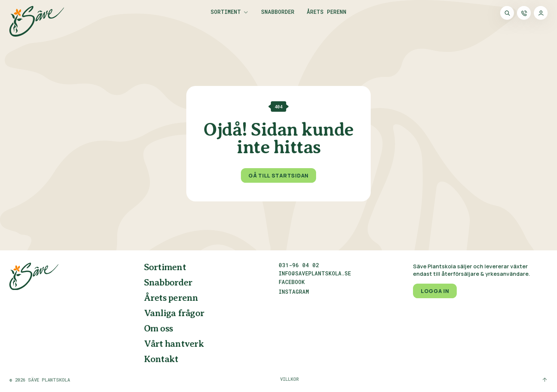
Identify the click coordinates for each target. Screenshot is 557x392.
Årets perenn (327, 12)
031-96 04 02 (299, 265)
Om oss (159, 329)
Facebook (292, 283)
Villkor (290, 379)
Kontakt (161, 359)
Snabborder (278, 12)
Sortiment (226, 12)
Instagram (294, 292)
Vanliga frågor (174, 314)
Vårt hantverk (174, 344)
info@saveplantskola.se (315, 274)
